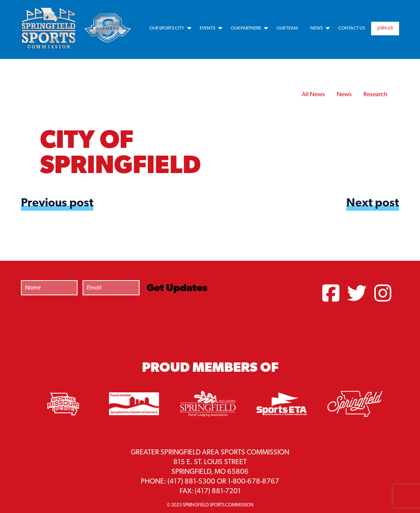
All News (313, 95)
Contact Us (352, 28)
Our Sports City (167, 28)
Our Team (287, 28)
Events (207, 28)
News (316, 28)
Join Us (385, 28)
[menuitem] (168, 28)
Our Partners (246, 28)
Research (375, 95)
